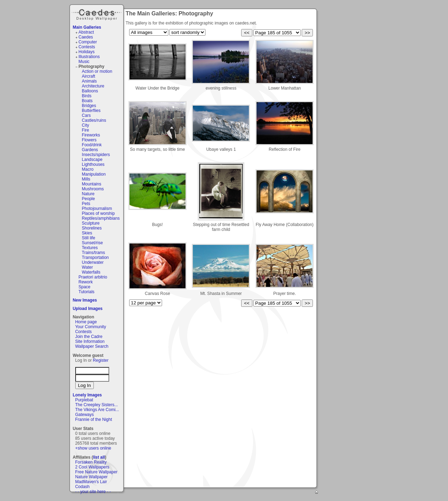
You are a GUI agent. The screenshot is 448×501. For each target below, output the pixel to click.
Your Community (91, 327)
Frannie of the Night (94, 419)
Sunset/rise (92, 243)
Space (84, 287)
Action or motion (97, 71)
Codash (82, 487)
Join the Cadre (89, 337)
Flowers (89, 140)
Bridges (89, 106)
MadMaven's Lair (91, 482)
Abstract (86, 32)
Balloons (90, 91)
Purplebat (84, 400)
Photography (91, 66)
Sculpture (91, 223)
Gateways (85, 415)
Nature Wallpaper (92, 477)
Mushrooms (93, 189)
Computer (88, 42)
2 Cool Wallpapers (92, 467)
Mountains (92, 184)
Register (101, 360)
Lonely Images (87, 395)
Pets (86, 204)
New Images (85, 300)
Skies (87, 233)
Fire (86, 130)
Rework (86, 282)
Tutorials (86, 292)
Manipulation (94, 174)
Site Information (90, 341)
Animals (89, 81)
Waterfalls (91, 272)
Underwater (93, 262)
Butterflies (91, 111)
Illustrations (89, 57)
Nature (88, 194)
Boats (87, 101)
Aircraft (89, 76)
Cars (86, 115)
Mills (86, 179)
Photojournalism (97, 209)
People (88, 199)
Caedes (97, 14)
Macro (88, 169)
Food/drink (92, 145)
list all (99, 457)
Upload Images (88, 309)
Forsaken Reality (91, 462)
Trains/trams (93, 253)
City (86, 125)
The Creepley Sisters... (97, 405)
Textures (90, 248)
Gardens (90, 150)
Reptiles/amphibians (101, 218)
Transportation (95, 257)
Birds (87, 96)
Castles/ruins (94, 120)
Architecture (93, 86)
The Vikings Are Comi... (97, 410)
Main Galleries (87, 27)
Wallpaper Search (92, 346)
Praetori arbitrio (93, 277)
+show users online (93, 448)
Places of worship (98, 213)
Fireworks (91, 135)
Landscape (92, 160)
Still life (89, 238)
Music (84, 62)
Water (87, 267)
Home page (86, 322)
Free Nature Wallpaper (96, 472)
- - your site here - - (93, 492)
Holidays (86, 52)
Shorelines (92, 228)
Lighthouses (93, 164)
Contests (87, 47)
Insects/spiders (96, 155)
